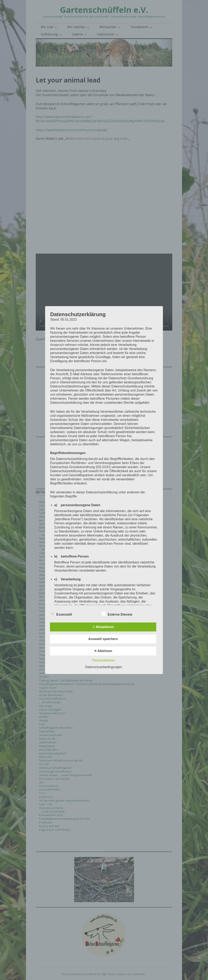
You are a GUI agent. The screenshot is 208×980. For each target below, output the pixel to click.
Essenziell (61, 614)
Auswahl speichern (103, 639)
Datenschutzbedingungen (103, 667)
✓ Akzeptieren (103, 627)
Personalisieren (104, 660)
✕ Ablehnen (103, 651)
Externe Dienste (117, 614)
